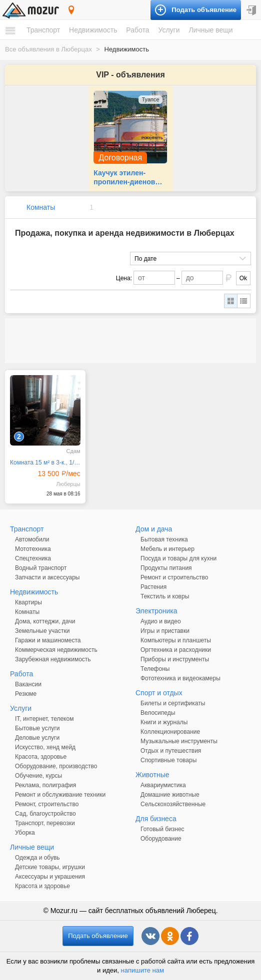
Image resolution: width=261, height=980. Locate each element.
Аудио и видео (161, 621)
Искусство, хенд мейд (45, 747)
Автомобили (32, 539)
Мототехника (33, 549)
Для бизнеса (156, 819)
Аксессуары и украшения (50, 877)
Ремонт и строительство (174, 577)
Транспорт (43, 30)
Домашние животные (170, 795)
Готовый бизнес (162, 829)
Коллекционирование (170, 732)
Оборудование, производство (56, 766)
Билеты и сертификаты (173, 703)
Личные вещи (210, 30)
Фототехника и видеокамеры (180, 678)
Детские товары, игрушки (50, 867)
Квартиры (28, 602)
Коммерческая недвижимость (56, 650)
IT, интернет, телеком (44, 719)
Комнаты (41, 207)
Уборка (25, 833)
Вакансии (28, 684)
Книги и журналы (164, 722)
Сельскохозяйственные (173, 804)
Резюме (26, 694)
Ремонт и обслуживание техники (60, 795)
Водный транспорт (41, 568)
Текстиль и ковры (165, 596)
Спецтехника (33, 558)
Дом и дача (154, 529)
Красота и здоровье (42, 886)
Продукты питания (166, 568)
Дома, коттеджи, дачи (45, 621)
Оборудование (161, 839)
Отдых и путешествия (171, 751)
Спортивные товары (168, 760)
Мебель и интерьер (167, 549)
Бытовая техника (164, 539)
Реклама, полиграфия (45, 785)
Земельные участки (42, 631)
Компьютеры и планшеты (176, 640)
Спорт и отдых (159, 693)
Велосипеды (158, 713)
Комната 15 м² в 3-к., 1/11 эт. (45, 463)
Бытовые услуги (37, 728)
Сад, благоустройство (45, 814)
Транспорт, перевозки (45, 823)
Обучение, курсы (38, 776)
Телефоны (155, 669)
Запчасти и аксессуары (47, 577)
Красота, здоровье (41, 757)
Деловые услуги (37, 738)
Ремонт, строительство (47, 804)
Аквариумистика (163, 785)
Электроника (156, 611)
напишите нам (142, 970)
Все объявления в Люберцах (48, 49)
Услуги (169, 30)
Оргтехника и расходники (176, 650)
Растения (153, 587)
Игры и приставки (165, 631)
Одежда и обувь (37, 858)
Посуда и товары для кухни (178, 558)
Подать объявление (98, 936)
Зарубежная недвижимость (53, 659)
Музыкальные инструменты (179, 741)
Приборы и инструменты (175, 659)
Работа (137, 30)
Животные (152, 775)
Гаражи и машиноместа (48, 640)
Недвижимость (93, 30)
